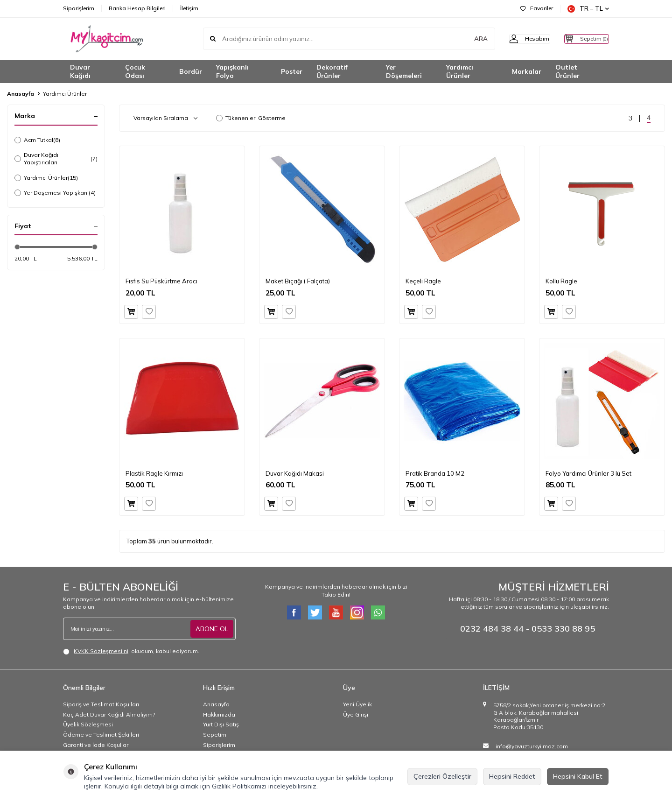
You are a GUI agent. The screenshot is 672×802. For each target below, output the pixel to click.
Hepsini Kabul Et (578, 776)
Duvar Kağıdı (80, 72)
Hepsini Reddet (512, 776)
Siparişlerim (79, 8)
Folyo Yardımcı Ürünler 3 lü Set (588, 473)
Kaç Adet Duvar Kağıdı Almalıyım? (109, 714)
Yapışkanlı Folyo (232, 72)
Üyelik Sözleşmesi (88, 724)
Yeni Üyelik (357, 704)
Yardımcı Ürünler (460, 72)
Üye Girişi (356, 714)
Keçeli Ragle (423, 281)
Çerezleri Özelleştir (442, 776)
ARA (463, 39)
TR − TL (588, 9)
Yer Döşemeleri (404, 72)
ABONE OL (212, 629)
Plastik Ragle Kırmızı (154, 473)
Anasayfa (21, 94)
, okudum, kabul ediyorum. (131, 651)
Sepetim (215, 735)
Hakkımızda (219, 714)
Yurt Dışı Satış (221, 724)
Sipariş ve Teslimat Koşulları (101, 704)
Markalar (527, 71)
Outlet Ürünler (567, 72)
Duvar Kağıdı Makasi (295, 473)
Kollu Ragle (561, 281)
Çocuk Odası (135, 72)
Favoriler (537, 8)
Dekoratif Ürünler (332, 72)
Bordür (191, 71)
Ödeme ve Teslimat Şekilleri (101, 735)
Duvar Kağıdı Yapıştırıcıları (56, 158)
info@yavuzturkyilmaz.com (532, 746)
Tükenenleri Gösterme (251, 118)
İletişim (189, 8)
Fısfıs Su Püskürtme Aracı (161, 281)
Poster (292, 71)
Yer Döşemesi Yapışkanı (55, 193)
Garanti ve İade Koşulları (96, 745)
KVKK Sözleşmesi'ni (101, 651)
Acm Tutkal (37, 140)
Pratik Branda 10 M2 (435, 473)
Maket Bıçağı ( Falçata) (298, 281)
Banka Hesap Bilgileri (137, 8)
